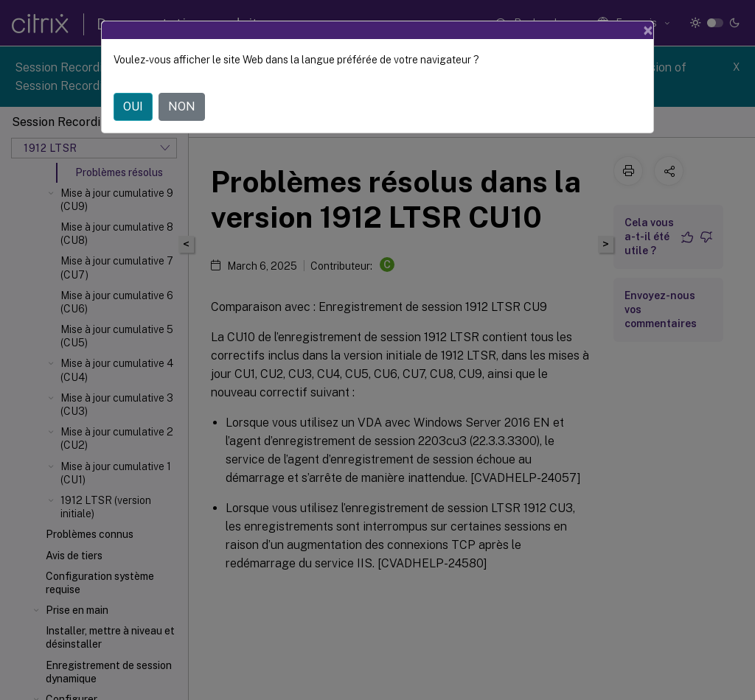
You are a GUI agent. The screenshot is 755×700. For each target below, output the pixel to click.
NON (182, 106)
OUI (133, 106)
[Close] (648, 30)
